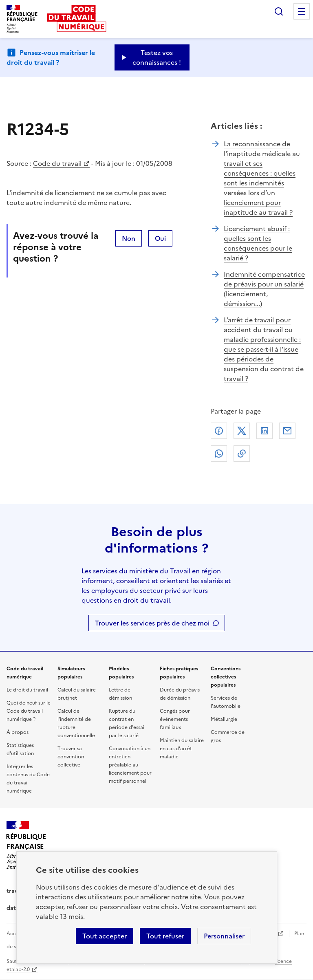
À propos (18, 732)
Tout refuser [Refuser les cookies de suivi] (165, 936)
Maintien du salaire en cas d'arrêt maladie (182, 749)
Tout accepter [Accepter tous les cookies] (105, 936)
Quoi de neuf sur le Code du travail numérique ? (29, 711)
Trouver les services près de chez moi (152, 623)
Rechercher (279, 11)
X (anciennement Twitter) (242, 431)
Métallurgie (224, 719)
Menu (302, 11)
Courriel (287, 431)
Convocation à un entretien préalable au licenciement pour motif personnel (130, 765)
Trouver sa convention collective (71, 757)
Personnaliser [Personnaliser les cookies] (224, 936)
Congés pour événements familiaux (175, 719)
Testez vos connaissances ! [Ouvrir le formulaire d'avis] (157, 57)
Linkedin (265, 431)
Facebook (219, 431)
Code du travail (57, 163)
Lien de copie (242, 454)
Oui (160, 238)
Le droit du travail (27, 690)
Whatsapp (219, 454)
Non (129, 238)
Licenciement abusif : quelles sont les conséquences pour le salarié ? (258, 243)
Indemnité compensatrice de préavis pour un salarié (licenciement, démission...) (264, 289)
